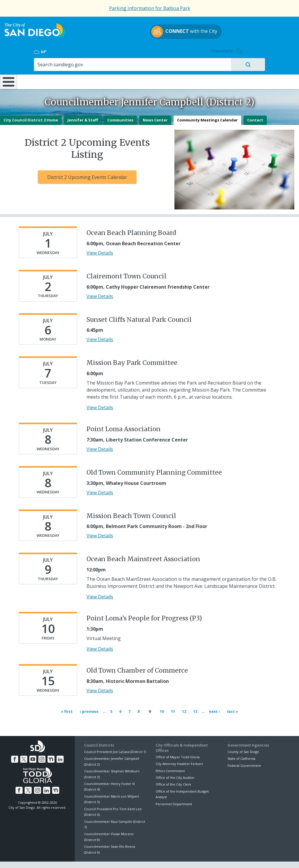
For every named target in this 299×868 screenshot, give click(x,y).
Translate (279, 29)
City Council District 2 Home (31, 106)
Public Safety (224, 64)
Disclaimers (77, 857)
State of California (241, 743)
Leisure (38, 64)
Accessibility (137, 857)
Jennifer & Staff (83, 106)
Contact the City (215, 857)
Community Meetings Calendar (207, 106)
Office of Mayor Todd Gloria (178, 741)
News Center (155, 106)
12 (184, 697)
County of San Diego (243, 736)
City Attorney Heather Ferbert (179, 748)
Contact (255, 106)
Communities (120, 106)
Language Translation (175, 857)
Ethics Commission (170, 755)
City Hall (273, 64)
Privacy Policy (107, 857)
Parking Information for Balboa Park (150, 8)
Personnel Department (174, 788)
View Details (100, 239)
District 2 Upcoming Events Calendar (87, 164)
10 (161, 697)
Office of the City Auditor (175, 762)
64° (233, 30)
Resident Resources (84, 64)
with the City (148, 38)
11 (173, 697)
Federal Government (244, 749)
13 (195, 697)
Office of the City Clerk (173, 768)
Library (175, 64)
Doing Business (129, 64)
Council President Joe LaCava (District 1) (115, 736)
